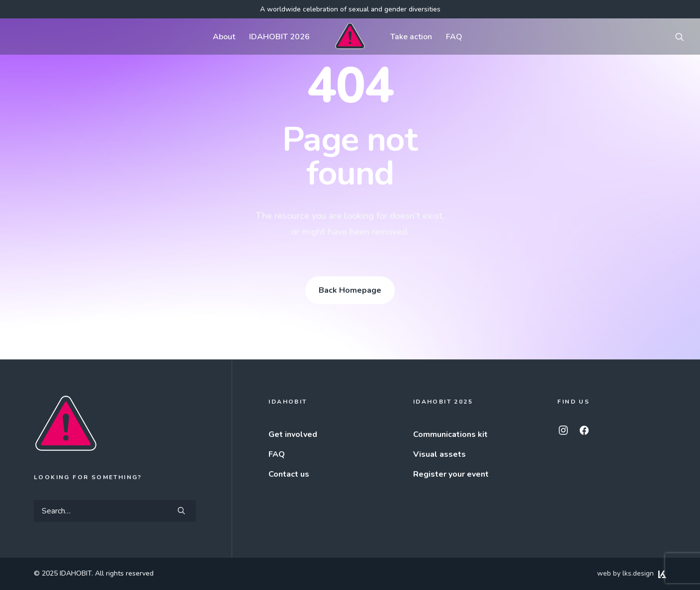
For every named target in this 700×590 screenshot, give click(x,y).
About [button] (224, 37)
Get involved (293, 434)
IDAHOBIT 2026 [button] (279, 37)
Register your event (451, 474)
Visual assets (439, 454)
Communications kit (450, 434)
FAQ (454, 37)
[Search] (115, 511)
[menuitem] (224, 37)
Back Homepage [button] (350, 290)
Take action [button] (411, 37)
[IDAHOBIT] (350, 37)
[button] (680, 37)
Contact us (289, 474)
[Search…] (115, 511)
